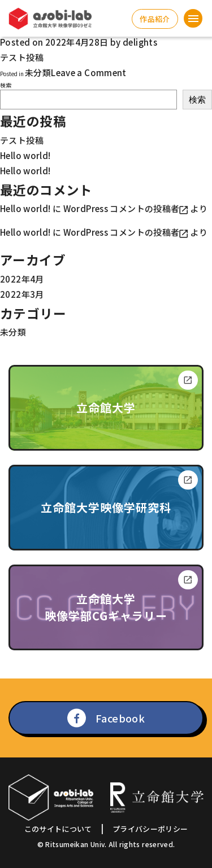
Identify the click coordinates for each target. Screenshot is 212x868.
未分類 (38, 72)
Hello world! (25, 155)
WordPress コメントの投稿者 (122, 208)
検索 (6, 85)
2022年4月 (22, 279)
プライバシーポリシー (150, 829)
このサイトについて (58, 829)
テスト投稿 (22, 140)
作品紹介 (155, 19)
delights (140, 42)
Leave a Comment (89, 72)
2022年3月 (22, 294)
